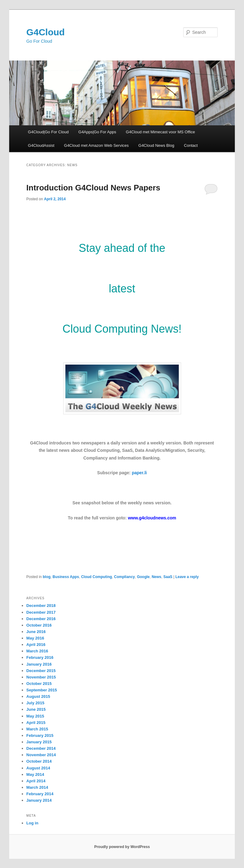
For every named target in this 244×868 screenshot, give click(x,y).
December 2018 (41, 606)
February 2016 (40, 657)
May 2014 (35, 774)
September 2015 (42, 690)
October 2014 (39, 761)
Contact (191, 145)
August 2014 (38, 768)
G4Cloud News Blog (156, 145)
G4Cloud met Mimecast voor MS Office (160, 132)
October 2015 (39, 684)
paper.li (139, 473)
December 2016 (41, 619)
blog (46, 577)
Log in (32, 823)
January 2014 (39, 800)
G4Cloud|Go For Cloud (48, 132)
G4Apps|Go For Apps (97, 132)
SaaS (168, 577)
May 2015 (35, 716)
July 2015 (35, 703)
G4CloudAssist (41, 145)
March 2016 (37, 651)
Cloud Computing (97, 577)
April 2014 (36, 781)
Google (143, 577)
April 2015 (36, 723)
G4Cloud (46, 32)
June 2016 (36, 632)
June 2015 (36, 709)
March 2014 (37, 787)
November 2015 (41, 677)
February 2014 (40, 794)
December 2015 (41, 671)
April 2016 (36, 645)
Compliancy (124, 577)
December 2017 (41, 612)
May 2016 (35, 638)
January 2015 (39, 742)
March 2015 (37, 729)
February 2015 (40, 735)
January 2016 (39, 664)
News (156, 577)
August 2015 (38, 696)
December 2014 (41, 748)
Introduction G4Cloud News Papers (93, 188)
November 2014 (41, 755)
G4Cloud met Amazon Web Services (97, 145)
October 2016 (39, 625)
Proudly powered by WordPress (122, 847)
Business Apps (66, 577)
